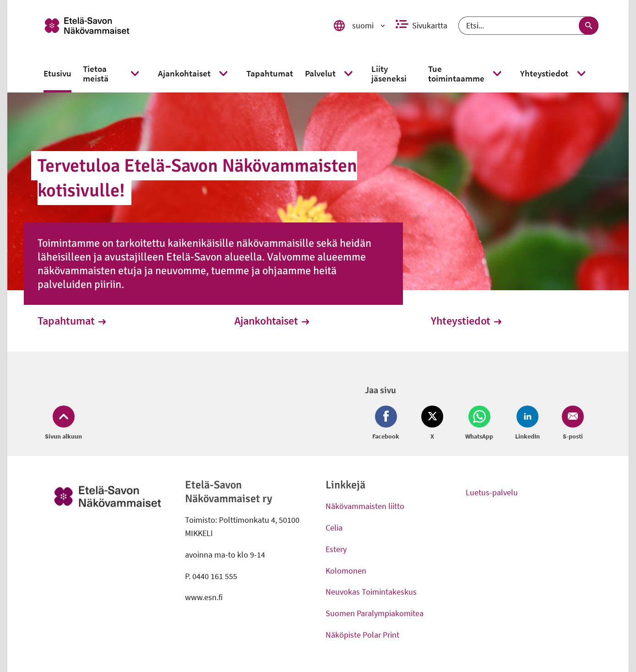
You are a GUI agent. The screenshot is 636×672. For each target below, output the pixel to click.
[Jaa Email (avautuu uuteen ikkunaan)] (571, 423)
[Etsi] (528, 26)
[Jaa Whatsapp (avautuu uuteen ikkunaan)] (479, 423)
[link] (178, 26)
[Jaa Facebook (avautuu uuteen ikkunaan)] (388, 423)
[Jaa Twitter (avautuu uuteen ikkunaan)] (432, 423)
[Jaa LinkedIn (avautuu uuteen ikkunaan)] (527, 423)
